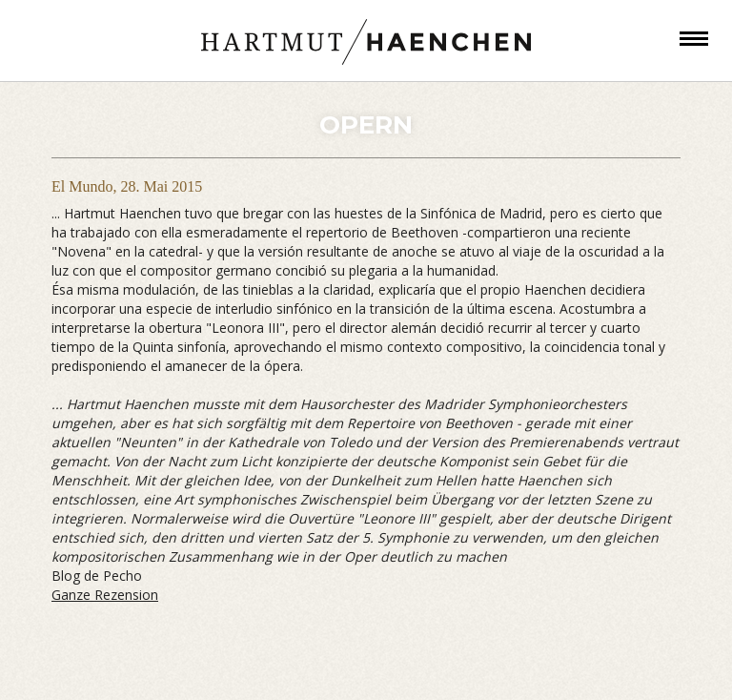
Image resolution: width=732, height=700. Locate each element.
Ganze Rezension (105, 595)
